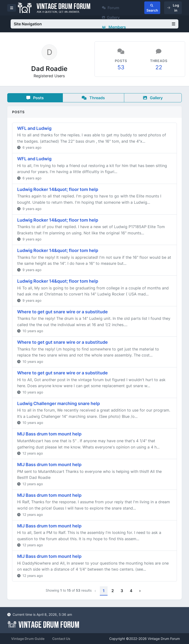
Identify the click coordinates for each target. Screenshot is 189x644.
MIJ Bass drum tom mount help (49, 434)
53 (121, 67)
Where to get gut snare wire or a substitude (62, 312)
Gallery (111, 17)
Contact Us (61, 639)
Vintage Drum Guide (28, 639)
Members (114, 27)
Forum (111, 8)
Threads (93, 98)
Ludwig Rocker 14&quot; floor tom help (58, 189)
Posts (35, 98)
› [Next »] (140, 591)
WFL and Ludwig (34, 128)
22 (159, 67)
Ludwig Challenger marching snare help (58, 403)
